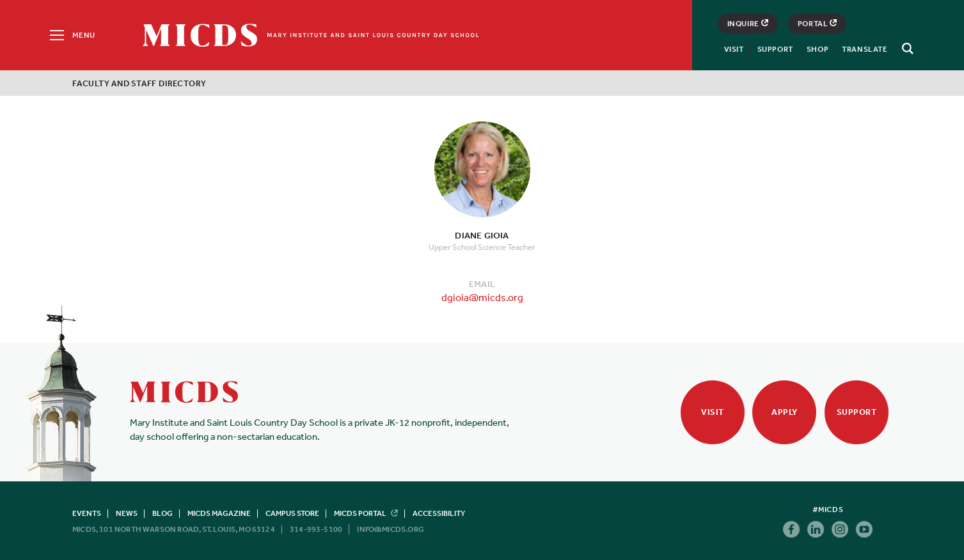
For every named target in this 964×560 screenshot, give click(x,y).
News (127, 513)
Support (775, 49)
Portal (818, 24)
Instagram (840, 529)
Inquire (748, 24)
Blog (162, 513)
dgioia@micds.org (482, 297)
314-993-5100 (316, 529)
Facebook (791, 529)
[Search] (906, 49)
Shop (818, 49)
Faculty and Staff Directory (139, 83)
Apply (785, 412)
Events (87, 513)
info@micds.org (391, 529)
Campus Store (292, 513)
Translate (865, 49)
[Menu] (71, 35)
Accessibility (439, 513)
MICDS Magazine (219, 513)
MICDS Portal (366, 513)
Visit (734, 49)
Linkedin (816, 529)
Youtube (864, 529)
